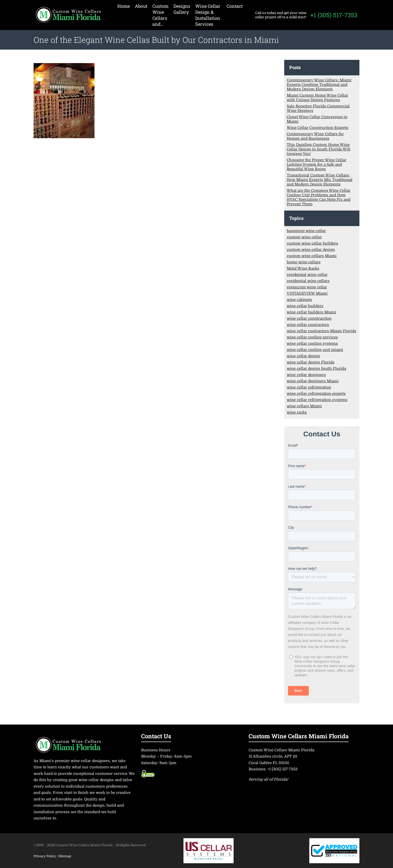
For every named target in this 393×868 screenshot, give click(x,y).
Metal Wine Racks (303, 268)
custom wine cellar (304, 237)
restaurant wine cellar (307, 287)
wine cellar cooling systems (312, 343)
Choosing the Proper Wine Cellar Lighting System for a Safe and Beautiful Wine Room (317, 164)
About (141, 6)
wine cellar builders (305, 306)
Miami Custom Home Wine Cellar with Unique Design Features (317, 98)
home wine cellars (304, 262)
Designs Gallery (182, 9)
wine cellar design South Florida (316, 369)
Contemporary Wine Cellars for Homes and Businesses (315, 136)
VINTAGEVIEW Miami (307, 293)
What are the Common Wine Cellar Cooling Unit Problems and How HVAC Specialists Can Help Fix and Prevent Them (319, 197)
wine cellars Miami (304, 406)
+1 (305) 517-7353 (334, 15)
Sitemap (65, 856)
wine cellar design (303, 356)
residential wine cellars (308, 281)
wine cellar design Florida (311, 362)
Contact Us (156, 736)
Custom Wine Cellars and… (160, 15)
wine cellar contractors (308, 325)
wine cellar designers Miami (313, 381)
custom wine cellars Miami (312, 256)
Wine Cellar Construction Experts (318, 128)
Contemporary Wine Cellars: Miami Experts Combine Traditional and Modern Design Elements (319, 85)
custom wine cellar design (311, 250)
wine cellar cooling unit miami (315, 350)
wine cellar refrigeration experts (316, 394)
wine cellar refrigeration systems (317, 400)
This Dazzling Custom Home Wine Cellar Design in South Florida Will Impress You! (319, 149)
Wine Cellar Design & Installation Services (208, 15)
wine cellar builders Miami (311, 312)
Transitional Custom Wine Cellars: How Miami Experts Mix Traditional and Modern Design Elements (320, 180)
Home (124, 6)
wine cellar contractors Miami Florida (321, 331)
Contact (235, 6)
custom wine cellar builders (312, 243)
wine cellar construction (309, 318)
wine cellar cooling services (312, 337)
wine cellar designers (306, 375)
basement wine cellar (306, 231)
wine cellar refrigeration (309, 387)
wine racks (297, 412)
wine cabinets (299, 300)
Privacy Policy (45, 856)
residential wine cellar (307, 275)
